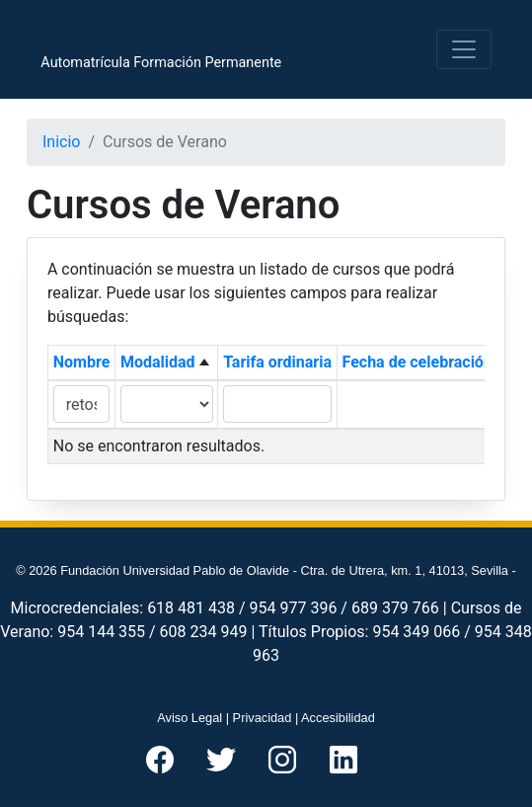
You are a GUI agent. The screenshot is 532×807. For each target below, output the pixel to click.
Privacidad (263, 718)
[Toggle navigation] (464, 49)
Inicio (61, 142)
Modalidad (158, 362)
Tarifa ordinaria (277, 362)
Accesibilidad (338, 718)
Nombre (82, 362)
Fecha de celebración (418, 362)
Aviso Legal (190, 718)
